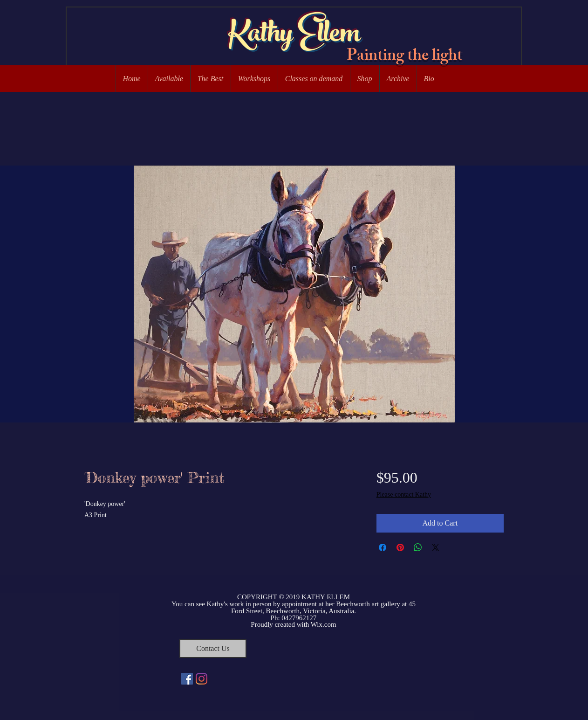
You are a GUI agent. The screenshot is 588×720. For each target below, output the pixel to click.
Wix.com (324, 624)
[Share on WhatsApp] (418, 547)
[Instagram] (202, 679)
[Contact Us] (213, 649)
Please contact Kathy (404, 495)
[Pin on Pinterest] (400, 547)
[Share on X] (436, 547)
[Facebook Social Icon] (187, 679)
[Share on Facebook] (383, 547)
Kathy (260, 36)
